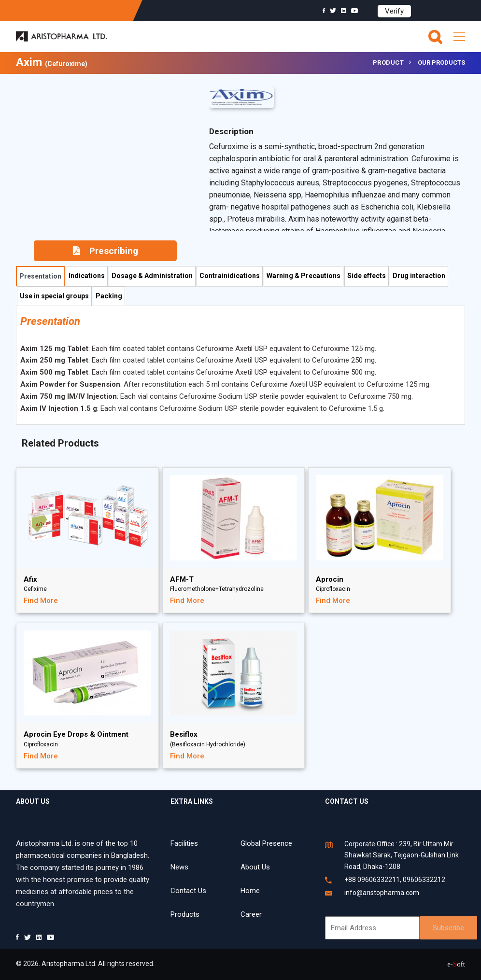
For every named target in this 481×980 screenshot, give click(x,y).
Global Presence (266, 843)
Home (250, 891)
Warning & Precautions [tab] (304, 276)
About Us (255, 867)
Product (389, 63)
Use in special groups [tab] (54, 296)
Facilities (184, 843)
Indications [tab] (87, 276)
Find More (41, 601)
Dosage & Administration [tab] (152, 276)
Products (185, 914)
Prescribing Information (106, 253)
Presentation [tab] (40, 276)
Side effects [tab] (367, 276)
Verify (394, 11)
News (179, 867)
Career (251, 914)
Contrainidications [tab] (230, 276)
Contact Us (188, 891)
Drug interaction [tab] (419, 276)
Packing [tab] (109, 296)
